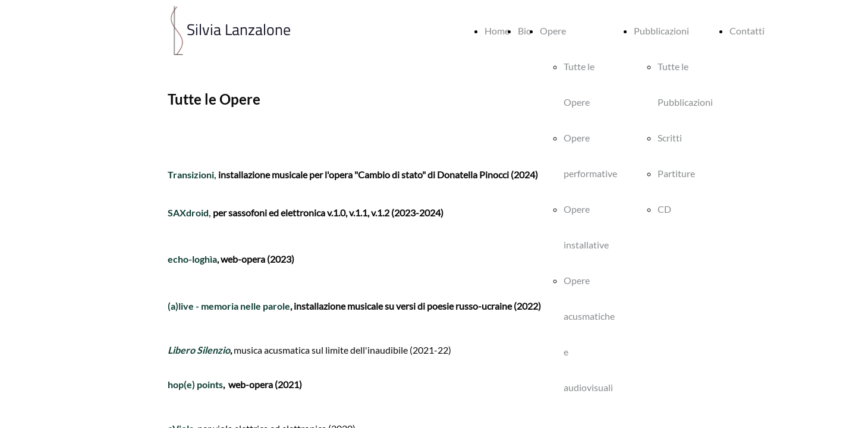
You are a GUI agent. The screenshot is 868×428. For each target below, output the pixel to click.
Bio (525, 31)
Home (497, 31)
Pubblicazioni (661, 31)
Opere (553, 31)
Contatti (747, 31)
